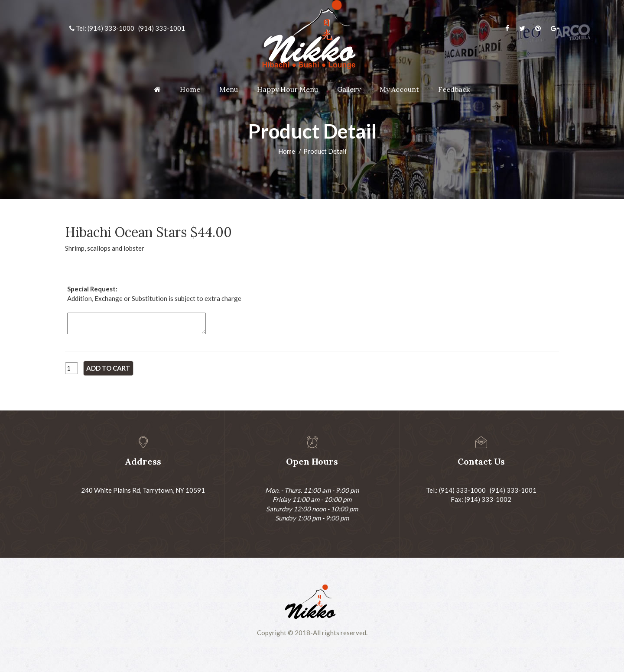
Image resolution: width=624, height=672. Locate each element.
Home (190, 89)
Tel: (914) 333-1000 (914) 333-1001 (127, 28)
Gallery (349, 89)
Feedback (454, 89)
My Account (399, 89)
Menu (229, 89)
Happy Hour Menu (288, 89)
